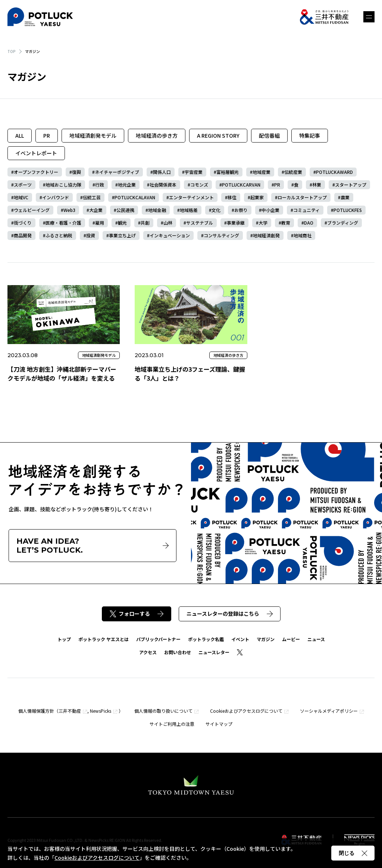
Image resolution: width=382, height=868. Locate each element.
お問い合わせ (178, 652)
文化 (216, 210)
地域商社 (303, 235)
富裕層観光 (228, 172)
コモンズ (199, 185)
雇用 (100, 223)
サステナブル (200, 223)
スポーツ (23, 185)
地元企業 (127, 185)
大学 (263, 223)
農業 (345, 197)
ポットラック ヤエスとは (104, 639)
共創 (145, 223)
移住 (232, 197)
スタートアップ (351, 185)
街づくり (23, 223)
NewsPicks (101, 711)
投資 (91, 235)
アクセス (148, 652)
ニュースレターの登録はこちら (230, 613)
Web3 (69, 210)
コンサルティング (221, 235)
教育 (286, 223)
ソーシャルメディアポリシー (329, 711)
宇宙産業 (194, 172)
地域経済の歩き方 (157, 135)
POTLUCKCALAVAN (135, 197)
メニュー (369, 17)
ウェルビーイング (32, 210)
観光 (122, 223)
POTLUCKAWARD (334, 172)
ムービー (291, 639)
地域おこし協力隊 (63, 185)
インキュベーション (170, 235)
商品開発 (23, 235)
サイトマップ (219, 724)
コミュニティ (306, 210)
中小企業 (270, 210)
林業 (317, 185)
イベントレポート (36, 153)
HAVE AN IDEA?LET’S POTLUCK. (93, 546)
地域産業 (262, 172)
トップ (64, 639)
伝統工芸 (92, 197)
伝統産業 (293, 172)
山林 (168, 223)
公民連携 (125, 210)
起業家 (257, 197)
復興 (76, 172)
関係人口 (162, 172)
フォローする (137, 613)
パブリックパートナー (158, 639)
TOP (12, 51)
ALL (20, 135)
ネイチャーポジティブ (117, 172)
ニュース (316, 639)
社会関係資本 (163, 185)
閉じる (353, 853)
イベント (240, 639)
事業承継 (236, 223)
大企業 (96, 210)
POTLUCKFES (348, 210)
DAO (309, 223)
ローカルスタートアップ (302, 197)
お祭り (241, 210)
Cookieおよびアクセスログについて (246, 711)
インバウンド (56, 197)
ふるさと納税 (59, 235)
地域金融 (157, 210)
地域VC (21, 197)
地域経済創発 (266, 235)
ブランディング (343, 223)
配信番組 (269, 135)
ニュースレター (214, 652)
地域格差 (189, 210)
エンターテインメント (191, 197)
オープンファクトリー (36, 172)
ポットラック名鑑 (206, 639)
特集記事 (310, 135)
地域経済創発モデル (93, 135)
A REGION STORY (218, 135)
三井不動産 (70, 711)
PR (47, 135)
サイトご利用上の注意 (172, 724)
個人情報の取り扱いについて (163, 711)
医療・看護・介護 (63, 223)
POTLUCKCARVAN (241, 185)
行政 (100, 185)
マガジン (266, 639)
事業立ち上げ (122, 235)
